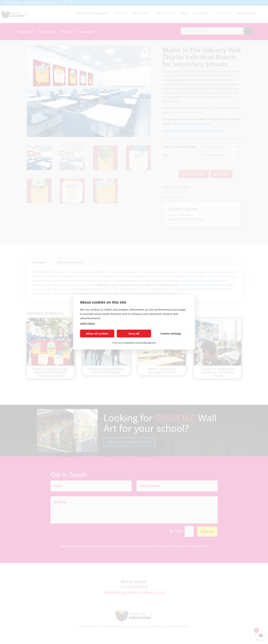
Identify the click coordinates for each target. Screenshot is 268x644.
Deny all (134, 333)
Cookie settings (171, 333)
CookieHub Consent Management (140, 343)
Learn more (88, 323)
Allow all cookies (97, 333)
